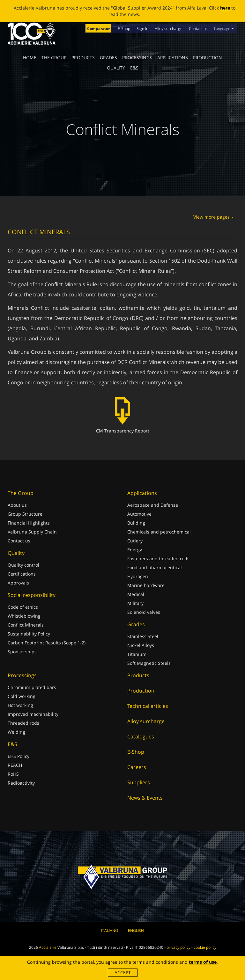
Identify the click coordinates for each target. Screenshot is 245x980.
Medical (136, 594)
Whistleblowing (24, 616)
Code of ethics (23, 607)
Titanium (137, 654)
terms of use (203, 962)
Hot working (20, 705)
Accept (123, 973)
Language (224, 29)
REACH (15, 765)
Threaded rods (23, 723)
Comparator (98, 29)
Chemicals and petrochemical (159, 532)
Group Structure (25, 514)
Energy (135, 550)
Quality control (23, 565)
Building (136, 523)
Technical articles (148, 706)
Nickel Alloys (141, 645)
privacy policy (178, 947)
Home (30, 58)
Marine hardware (146, 585)
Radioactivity (21, 783)
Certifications (22, 574)
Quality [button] (116, 68)
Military (135, 603)
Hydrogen (138, 576)
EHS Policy (19, 756)
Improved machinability (33, 714)
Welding (16, 732)
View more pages (213, 217)
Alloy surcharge (169, 29)
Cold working (22, 696)
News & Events (145, 798)
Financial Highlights (29, 523)
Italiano (110, 930)
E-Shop (124, 29)
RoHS (13, 774)
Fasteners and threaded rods (158, 559)
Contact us (198, 29)
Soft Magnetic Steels (149, 663)
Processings (137, 58)
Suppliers (139, 782)
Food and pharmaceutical (155, 567)
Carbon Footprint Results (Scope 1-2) (47, 643)
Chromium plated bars (32, 687)
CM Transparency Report (123, 415)
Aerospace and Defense (153, 505)
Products (83, 58)
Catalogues (141, 737)
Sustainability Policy (29, 634)
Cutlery (135, 541)
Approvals (18, 583)
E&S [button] (134, 68)
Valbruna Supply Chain (32, 532)
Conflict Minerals (26, 625)
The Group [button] (54, 58)
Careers (137, 767)
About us (17, 505)
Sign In (142, 29)
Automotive (139, 514)
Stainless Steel (143, 636)
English (136, 930)
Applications (173, 58)
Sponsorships (22, 652)
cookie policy (205, 947)
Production (208, 58)
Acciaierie (48, 947)
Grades (108, 58)
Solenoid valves (144, 612)
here (225, 8)
